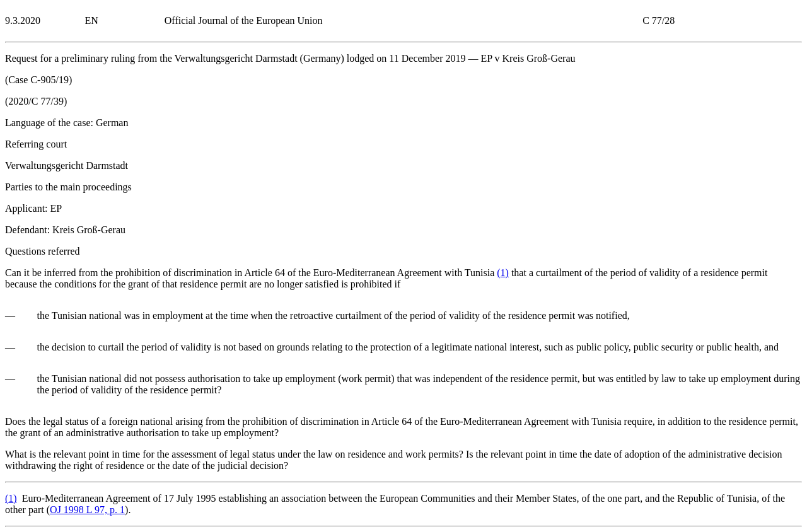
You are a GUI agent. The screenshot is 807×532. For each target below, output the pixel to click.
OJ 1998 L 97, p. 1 (87, 510)
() (503, 273)
